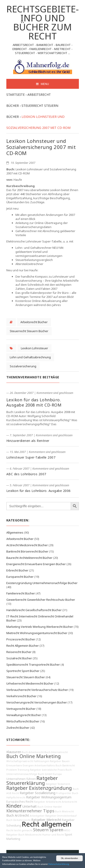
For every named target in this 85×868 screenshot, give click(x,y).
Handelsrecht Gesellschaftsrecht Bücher (34, 610)
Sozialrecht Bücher (19, 658)
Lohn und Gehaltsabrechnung (30, 357)
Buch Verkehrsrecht (18, 820)
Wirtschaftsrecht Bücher (23, 721)
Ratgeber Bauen (60, 761)
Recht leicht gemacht (19, 830)
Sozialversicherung (23, 366)
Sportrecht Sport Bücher (23, 671)
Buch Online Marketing (34, 756)
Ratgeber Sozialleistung (38, 793)
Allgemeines (15, 532)
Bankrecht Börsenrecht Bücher (27, 551)
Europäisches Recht (20, 802)
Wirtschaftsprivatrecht (20, 761)
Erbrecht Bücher (17, 570)
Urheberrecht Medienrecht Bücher (30, 683)
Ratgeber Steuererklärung (32, 780)
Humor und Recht (53, 835)
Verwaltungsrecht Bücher (24, 715)
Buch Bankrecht (65, 765)
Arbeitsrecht (69, 802)
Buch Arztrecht (18, 815)
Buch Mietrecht (64, 811)
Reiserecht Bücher (19, 652)
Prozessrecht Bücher (21, 639)
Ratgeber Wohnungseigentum (49, 797)
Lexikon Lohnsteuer (34, 348)
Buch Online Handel (50, 807)
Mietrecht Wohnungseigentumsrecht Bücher (37, 633)
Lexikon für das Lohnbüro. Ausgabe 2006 (39, 491)
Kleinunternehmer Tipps (30, 811)
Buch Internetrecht (56, 752)
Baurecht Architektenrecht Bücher (29, 558)
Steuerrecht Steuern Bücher (29, 331)
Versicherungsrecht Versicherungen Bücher (37, 702)
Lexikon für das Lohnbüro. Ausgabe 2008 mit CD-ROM (34, 402)
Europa (57, 774)
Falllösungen (41, 761)
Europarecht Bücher (20, 577)
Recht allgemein (47, 824)
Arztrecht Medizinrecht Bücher (27, 545)
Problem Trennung (18, 770)
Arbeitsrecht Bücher (34, 322)
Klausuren (14, 752)
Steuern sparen (48, 830)
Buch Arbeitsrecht (33, 752)
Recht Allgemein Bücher (23, 646)
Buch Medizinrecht (30, 835)
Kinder (14, 806)
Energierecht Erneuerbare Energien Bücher (36, 564)
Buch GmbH (45, 774)
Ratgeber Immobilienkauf (61, 816)
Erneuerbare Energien (20, 765)
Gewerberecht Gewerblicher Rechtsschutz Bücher (41, 600)
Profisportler (64, 793)
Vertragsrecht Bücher (21, 709)
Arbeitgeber (37, 816)
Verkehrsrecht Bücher (21, 696)
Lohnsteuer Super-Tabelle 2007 (31, 457)
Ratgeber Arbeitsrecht (48, 802)
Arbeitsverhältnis (45, 765)
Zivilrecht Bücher (18, 728)
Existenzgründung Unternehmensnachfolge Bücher (42, 583)
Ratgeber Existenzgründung (39, 788)
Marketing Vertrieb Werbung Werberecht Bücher (40, 627)
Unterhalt (29, 806)
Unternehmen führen (21, 779)
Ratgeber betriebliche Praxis (47, 770)
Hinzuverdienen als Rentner (28, 441)
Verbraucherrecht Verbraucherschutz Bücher (37, 690)
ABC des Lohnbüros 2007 (26, 474)
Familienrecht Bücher (21, 593)
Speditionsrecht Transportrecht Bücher (33, 665)
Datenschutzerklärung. (59, 864)
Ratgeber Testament (58, 784)
